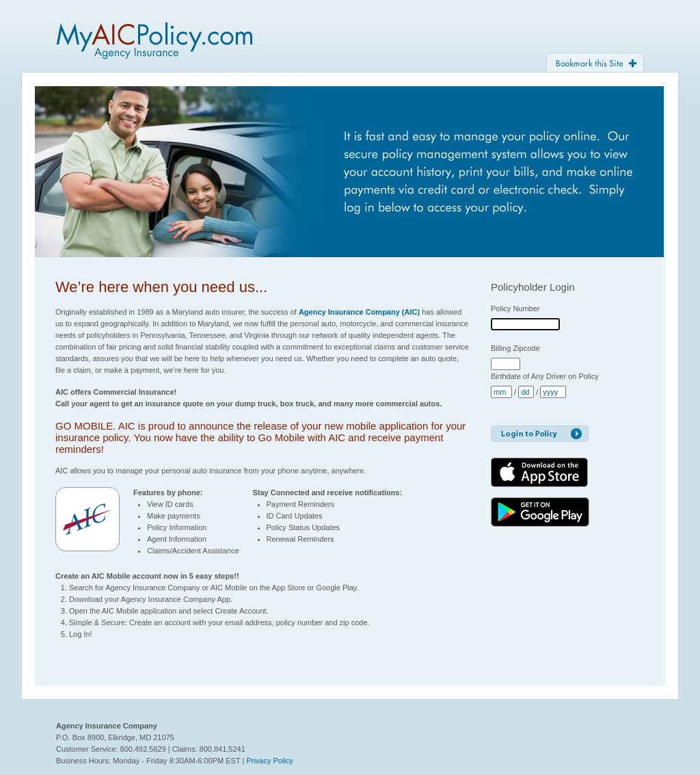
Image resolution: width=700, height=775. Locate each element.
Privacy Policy (269, 761)
